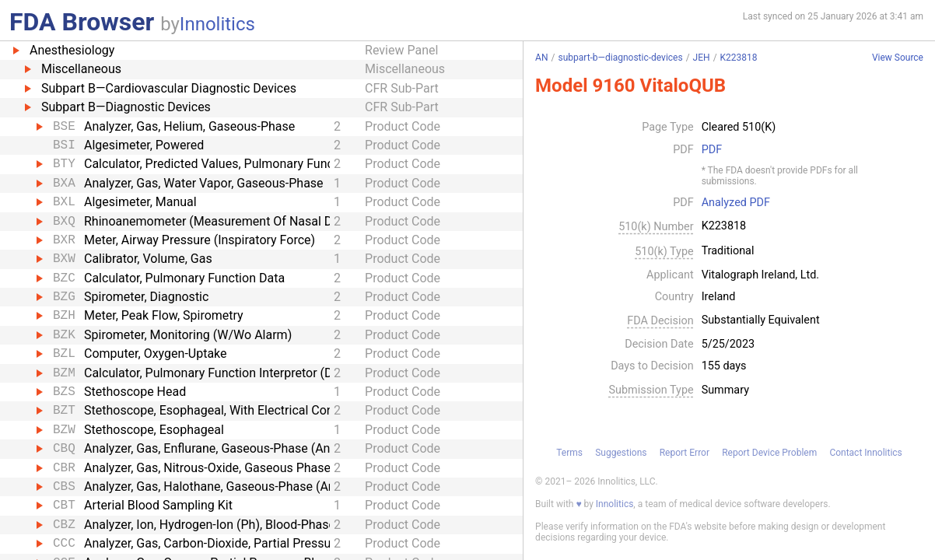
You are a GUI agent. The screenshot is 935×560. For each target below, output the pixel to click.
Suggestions (621, 453)
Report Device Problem (769, 453)
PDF (712, 150)
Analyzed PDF (736, 203)
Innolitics (217, 24)
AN (541, 58)
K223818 (739, 58)
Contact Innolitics (865, 453)
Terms (569, 453)
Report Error (685, 453)
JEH (702, 58)
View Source (898, 58)
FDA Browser (82, 22)
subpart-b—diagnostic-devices (620, 58)
